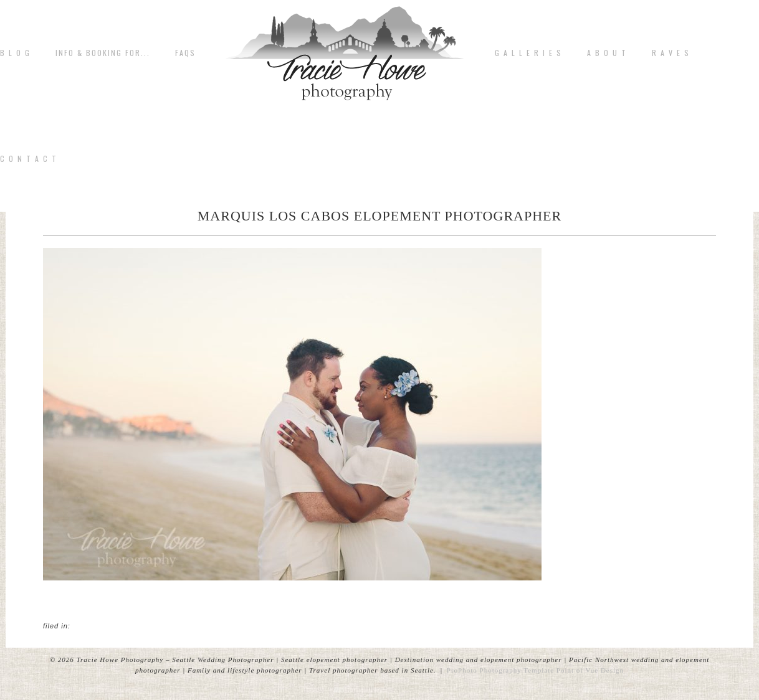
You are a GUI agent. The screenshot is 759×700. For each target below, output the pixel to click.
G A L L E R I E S (528, 53)
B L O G (15, 53)
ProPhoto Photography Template (500, 670)
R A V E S (671, 53)
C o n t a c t (29, 159)
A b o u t (607, 53)
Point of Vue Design (590, 670)
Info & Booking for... (103, 53)
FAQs (185, 53)
